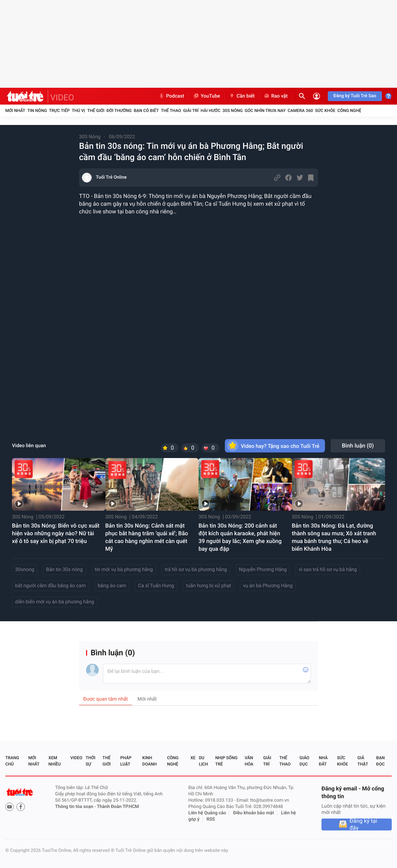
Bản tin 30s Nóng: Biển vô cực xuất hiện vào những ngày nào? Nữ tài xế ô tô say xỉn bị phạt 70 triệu (56, 533)
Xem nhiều (55, 761)
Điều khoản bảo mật (254, 813)
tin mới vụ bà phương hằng (124, 570)
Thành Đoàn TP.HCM (118, 807)
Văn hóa (249, 761)
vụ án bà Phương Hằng (268, 586)
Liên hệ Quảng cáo (207, 813)
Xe (193, 758)
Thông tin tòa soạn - (76, 807)
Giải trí (191, 111)
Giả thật (363, 761)
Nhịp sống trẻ (226, 761)
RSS (211, 819)
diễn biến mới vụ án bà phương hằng (55, 602)
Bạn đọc (380, 761)
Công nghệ (349, 111)
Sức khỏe (325, 111)
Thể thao (171, 111)
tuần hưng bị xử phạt (209, 586)
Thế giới (96, 111)
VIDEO (62, 98)
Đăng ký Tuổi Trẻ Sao (355, 96)
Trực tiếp (60, 111)
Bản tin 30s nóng (64, 570)
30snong (25, 570)
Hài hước (210, 111)
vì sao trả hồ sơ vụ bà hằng (328, 570)
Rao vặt (276, 96)
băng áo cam (112, 586)
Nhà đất (323, 761)
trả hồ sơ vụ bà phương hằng (196, 570)
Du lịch (203, 761)
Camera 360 (300, 111)
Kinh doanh (149, 761)
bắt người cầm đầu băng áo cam (50, 586)
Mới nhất (15, 111)
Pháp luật (126, 761)
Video (76, 758)
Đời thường (119, 111)
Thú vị (78, 111)
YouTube (206, 96)
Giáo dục (305, 761)
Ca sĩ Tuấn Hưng (156, 586)
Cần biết (242, 96)
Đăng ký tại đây (363, 824)
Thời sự (91, 761)
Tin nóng (37, 111)
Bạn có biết (146, 111)
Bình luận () (358, 446)
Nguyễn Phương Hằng (263, 570)
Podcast (171, 96)
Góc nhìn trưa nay (265, 111)
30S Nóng (232, 111)
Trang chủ (12, 761)
